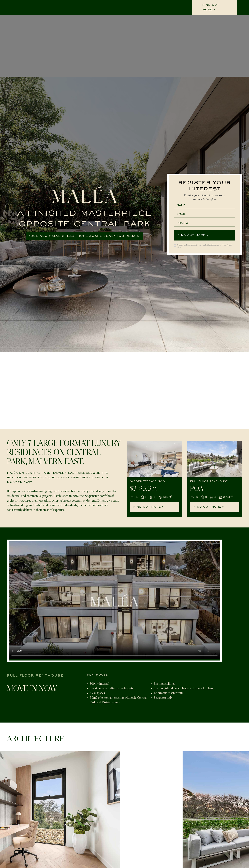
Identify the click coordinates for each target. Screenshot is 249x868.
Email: (181, 214)
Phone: (182, 223)
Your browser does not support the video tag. (114, 600)
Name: (181, 205)
